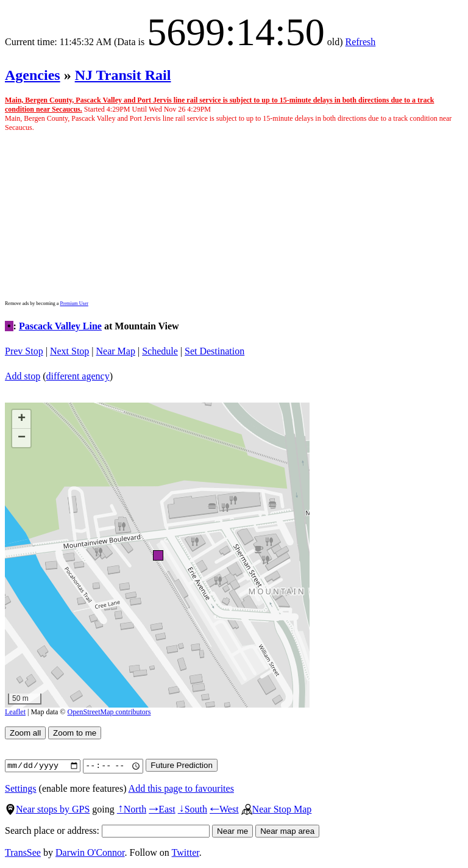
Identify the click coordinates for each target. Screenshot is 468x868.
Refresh (361, 42)
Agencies (33, 75)
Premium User (74, 303)
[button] (158, 555)
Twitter (186, 852)
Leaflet (15, 712)
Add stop (23, 376)
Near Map (116, 351)
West (224, 809)
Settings (21, 788)
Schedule (160, 351)
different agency (78, 376)
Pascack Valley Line (60, 326)
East (162, 809)
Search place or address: (107, 830)
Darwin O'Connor (90, 852)
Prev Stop (24, 351)
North (132, 809)
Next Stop (69, 351)
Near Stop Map (277, 809)
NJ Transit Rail (123, 75)
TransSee (23, 852)
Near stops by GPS (47, 809)
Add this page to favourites (181, 788)
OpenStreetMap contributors (109, 712)
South (193, 809)
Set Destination (214, 351)
